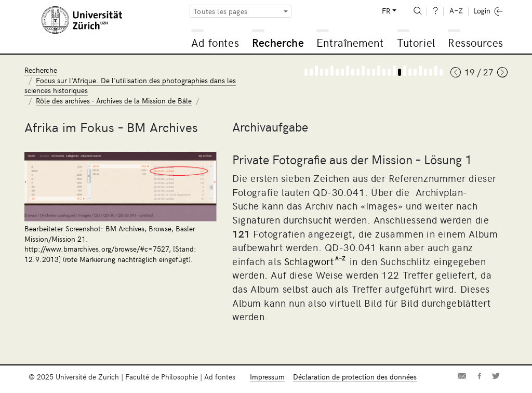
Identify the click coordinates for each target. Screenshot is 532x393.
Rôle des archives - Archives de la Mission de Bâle (114, 101)
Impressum (267, 377)
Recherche (278, 42)
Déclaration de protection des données (355, 377)
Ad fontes (215, 42)
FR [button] (386, 11)
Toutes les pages (220, 11)
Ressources (475, 42)
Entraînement (350, 42)
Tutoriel (416, 42)
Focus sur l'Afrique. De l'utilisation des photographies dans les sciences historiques (130, 86)
